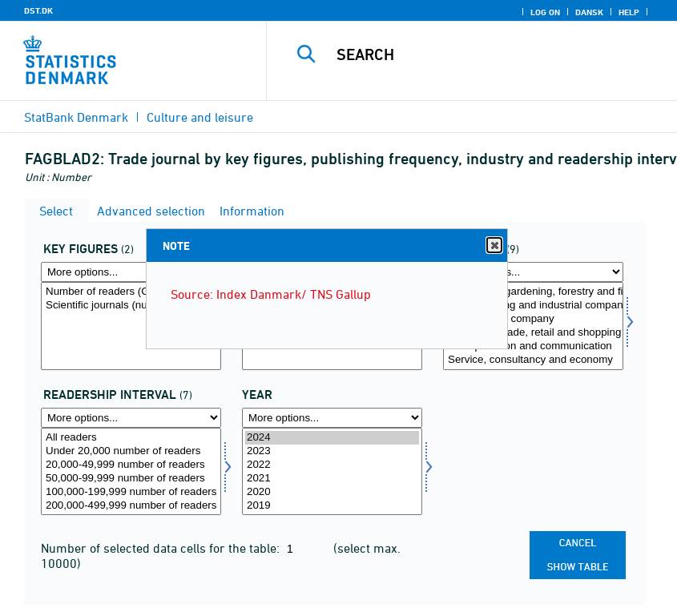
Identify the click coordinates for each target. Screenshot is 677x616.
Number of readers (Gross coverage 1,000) (131, 292)
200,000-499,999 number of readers (131, 506)
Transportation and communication (533, 346)
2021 (332, 479)
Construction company (533, 319)
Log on (545, 12)
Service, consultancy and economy (533, 360)
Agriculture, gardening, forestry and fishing (533, 292)
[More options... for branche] (533, 272)
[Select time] (332, 472)
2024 (332, 438)
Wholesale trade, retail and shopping (533, 333)
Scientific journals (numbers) (131, 306)
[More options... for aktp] (131, 272)
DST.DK (38, 10)
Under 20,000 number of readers (131, 451)
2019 (332, 506)
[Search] (492, 54)
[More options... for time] (332, 418)
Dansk (589, 12)
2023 (332, 451)
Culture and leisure (200, 117)
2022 (332, 465)
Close (494, 246)
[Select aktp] (131, 326)
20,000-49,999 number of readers (131, 465)
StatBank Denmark (76, 117)
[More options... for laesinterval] (131, 418)
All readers (131, 438)
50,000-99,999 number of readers (131, 479)
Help (629, 12)
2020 (332, 492)
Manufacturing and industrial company (533, 306)
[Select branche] (533, 326)
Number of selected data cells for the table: (162, 548)
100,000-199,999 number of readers (131, 492)
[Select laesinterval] (131, 472)
